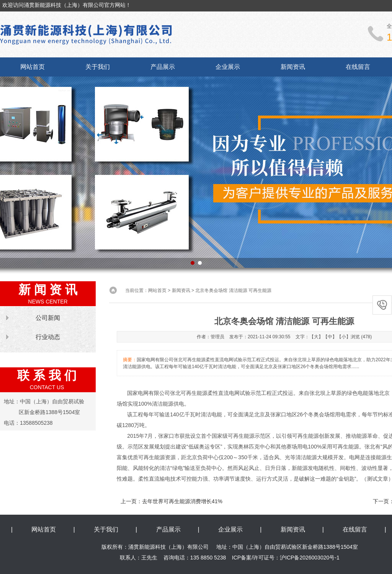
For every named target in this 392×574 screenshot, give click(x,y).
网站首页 (33, 67)
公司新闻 (48, 318)
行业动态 (48, 337)
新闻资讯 (293, 67)
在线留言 (358, 67)
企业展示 (228, 67)
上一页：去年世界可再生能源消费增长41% (171, 501)
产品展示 (163, 67)
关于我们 (98, 67)
